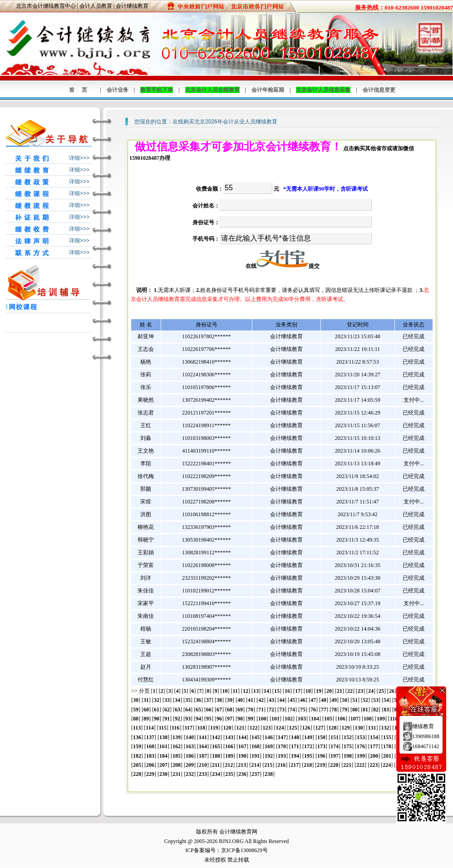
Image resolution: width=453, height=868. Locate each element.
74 (292, 710)
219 (321, 765)
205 (137, 765)
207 (163, 765)
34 (177, 700)
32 (157, 700)
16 (287, 691)
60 (146, 710)
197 (335, 756)
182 (137, 756)
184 (163, 756)
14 (266, 691)
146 (269, 737)
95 (209, 719)
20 (329, 691)
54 (386, 700)
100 (262, 719)
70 (251, 710)
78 (334, 710)
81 (365, 710)
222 (360, 765)
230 (163, 774)
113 (137, 728)
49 (334, 700)
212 (229, 765)
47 (313, 700)
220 (334, 765)
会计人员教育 (96, 6)
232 (190, 774)
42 (261, 700)
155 (387, 737)
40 (240, 700)
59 (136, 710)
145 (256, 737)
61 (157, 710)
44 (282, 700)
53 (376, 700)
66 (209, 710)
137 (150, 737)
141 (203, 737)
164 (203, 746)
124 (280, 728)
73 (282, 710)
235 (229, 774)
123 (266, 728)
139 (177, 737)
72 (271, 710)
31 (146, 700)
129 (345, 728)
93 (188, 719)
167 (242, 746)
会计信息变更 (379, 90)
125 (293, 728)
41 (251, 700)
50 (345, 700)
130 (359, 728)
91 (167, 719)
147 (282, 737)
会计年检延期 (268, 90)
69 (240, 710)
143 (229, 737)
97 (230, 719)
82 (376, 710)
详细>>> (79, 158)
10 (225, 691)
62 (167, 710)
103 (302, 719)
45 (292, 700)
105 (328, 719)
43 (271, 700)
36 (198, 700)
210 (203, 765)
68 (230, 710)
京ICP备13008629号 (244, 850)
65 (198, 710)
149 (308, 737)
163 (190, 746)
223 (374, 765)
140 (190, 737)
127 (319, 728)
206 (150, 765)
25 (381, 691)
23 (360, 691)
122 (253, 728)
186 (190, 756)
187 (203, 756)
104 (315, 719)
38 (219, 700)
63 (177, 710)
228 (137, 774)
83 (386, 710)
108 (368, 719)
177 (374, 746)
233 (203, 774)
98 (240, 719)
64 (188, 710)
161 (163, 746)
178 (387, 746)
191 (256, 756)
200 (374, 756)
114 (150, 728)
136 (137, 737)
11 (235, 691)
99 (251, 719)
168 (256, 746)
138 (163, 737)
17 (298, 691)
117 (188, 728)
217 (295, 765)
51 (355, 700)
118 (201, 728)
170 (282, 746)
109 (381, 719)
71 (261, 710)
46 (303, 700)
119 (214, 728)
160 (150, 746)
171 (295, 746)
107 (355, 719)
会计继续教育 (132, 6)
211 (216, 765)
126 (306, 728)
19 (319, 691)
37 (209, 700)
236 (242, 774)
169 (269, 746)
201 (387, 756)
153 (361, 737)
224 (387, 765)
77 (324, 710)
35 (188, 700)
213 (242, 765)
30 (136, 700)
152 (348, 737)
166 (229, 746)
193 (282, 756)
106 (341, 719)
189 (229, 756)
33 (167, 700)
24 (371, 691)
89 (146, 719)
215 (268, 765)
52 (365, 700)
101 (276, 719)
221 (347, 765)
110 (394, 719)
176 (361, 746)
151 (335, 737)
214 (255, 765)
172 (308, 746)
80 (355, 710)
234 (216, 774)
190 (242, 756)
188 (216, 756)
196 (321, 756)
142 (216, 737)
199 (361, 756)
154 (374, 737)
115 (163, 728)
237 (256, 774)
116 (175, 728)
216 (281, 765)
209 (190, 765)
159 (137, 746)
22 (350, 691)
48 (324, 700)
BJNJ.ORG (231, 841)
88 (136, 719)
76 (313, 710)
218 (308, 765)
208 (177, 765)
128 (332, 728)
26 (392, 691)
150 (321, 737)
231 (177, 774)
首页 (82, 90)
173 (321, 746)
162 (177, 746)
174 (335, 746)
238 (269, 774)
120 (227, 728)
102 (289, 719)
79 (345, 710)
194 (295, 756)
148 (295, 737)
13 (256, 691)
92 (177, 719)
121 (240, 728)
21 (340, 691)
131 (372, 728)
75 (303, 710)
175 (348, 746)
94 (198, 719)
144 (242, 737)
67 (219, 710)
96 (219, 719)
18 (308, 691)
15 (277, 691)
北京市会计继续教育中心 (46, 6)
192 (269, 756)
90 (157, 719)
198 (348, 756)
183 (150, 756)
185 (177, 756)
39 (230, 700)
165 (216, 746)
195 (308, 756)
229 (150, 774)
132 (385, 728)
